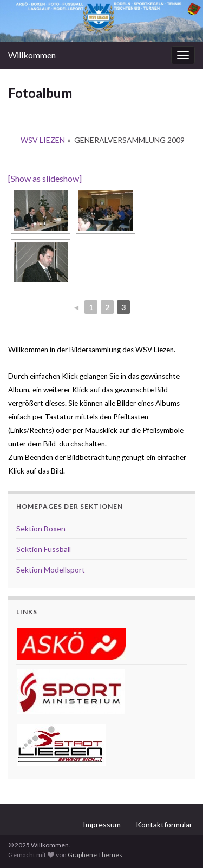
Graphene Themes (95, 855)
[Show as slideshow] (45, 178)
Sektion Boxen (41, 528)
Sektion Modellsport (51, 570)
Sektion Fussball (44, 549)
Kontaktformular (164, 824)
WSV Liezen (43, 140)
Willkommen (32, 55)
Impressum (102, 824)
